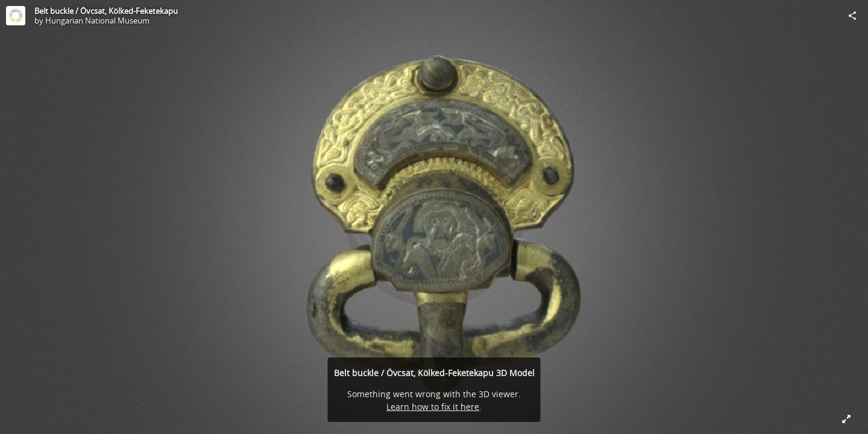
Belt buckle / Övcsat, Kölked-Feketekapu (106, 11)
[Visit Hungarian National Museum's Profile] (16, 16)
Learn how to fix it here (433, 407)
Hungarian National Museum (97, 20)
